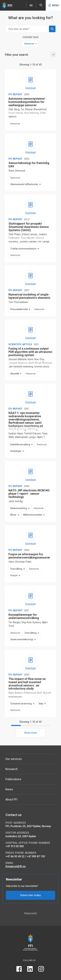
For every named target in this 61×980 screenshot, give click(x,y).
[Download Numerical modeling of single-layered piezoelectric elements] (31, 278)
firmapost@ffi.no (16, 866)
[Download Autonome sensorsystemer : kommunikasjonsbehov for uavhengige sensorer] (31, 82)
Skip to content (0, 0)
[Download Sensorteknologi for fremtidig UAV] (31, 146)
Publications (13, 779)
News (9, 789)
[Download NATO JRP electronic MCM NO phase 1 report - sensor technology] (31, 474)
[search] (52, 29)
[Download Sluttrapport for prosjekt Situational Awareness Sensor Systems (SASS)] (31, 207)
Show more (30, 733)
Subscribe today (30, 895)
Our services (14, 759)
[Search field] (30, 29)
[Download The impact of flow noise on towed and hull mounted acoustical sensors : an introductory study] (31, 662)
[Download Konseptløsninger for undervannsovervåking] (31, 598)
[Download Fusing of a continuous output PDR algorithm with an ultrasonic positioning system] (31, 332)
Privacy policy (31, 913)
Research (12, 769)
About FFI (11, 799)
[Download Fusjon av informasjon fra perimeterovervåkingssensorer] (31, 537)
